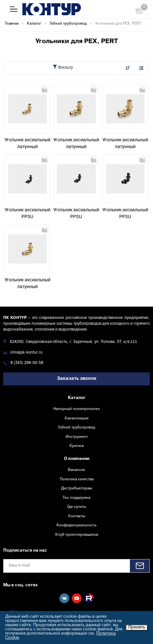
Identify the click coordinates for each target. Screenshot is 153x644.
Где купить (77, 507)
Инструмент (77, 437)
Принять (137, 627)
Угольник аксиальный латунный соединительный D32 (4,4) (125, 144)
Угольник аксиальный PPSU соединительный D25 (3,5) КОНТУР (125, 214)
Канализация (76, 418)
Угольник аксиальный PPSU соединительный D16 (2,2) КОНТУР (27, 214)
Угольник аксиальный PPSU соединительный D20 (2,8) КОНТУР (76, 214)
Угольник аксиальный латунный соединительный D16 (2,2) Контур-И (27, 144)
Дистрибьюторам (77, 488)
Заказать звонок (77, 379)
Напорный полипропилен (77, 409)
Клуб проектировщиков (77, 535)
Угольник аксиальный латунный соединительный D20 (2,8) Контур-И (27, 284)
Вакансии (76, 470)
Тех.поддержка (76, 498)
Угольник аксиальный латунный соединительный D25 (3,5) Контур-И (76, 144)
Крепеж (77, 446)
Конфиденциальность (76, 525)
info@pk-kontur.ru (26, 353)
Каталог (77, 398)
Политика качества (77, 479)
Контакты (77, 516)
